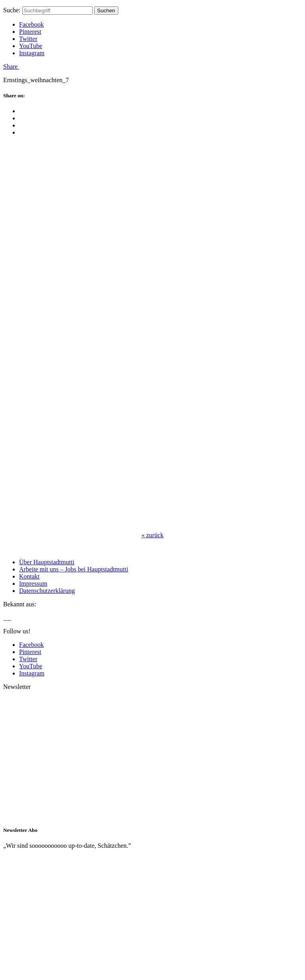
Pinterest (30, 32)
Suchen (106, 11)
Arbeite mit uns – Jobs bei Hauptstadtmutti (74, 569)
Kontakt (29, 576)
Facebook (31, 24)
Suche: (12, 10)
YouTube (31, 46)
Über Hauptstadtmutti (47, 562)
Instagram (32, 53)
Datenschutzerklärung (47, 591)
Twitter (28, 39)
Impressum (33, 584)
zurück (152, 535)
